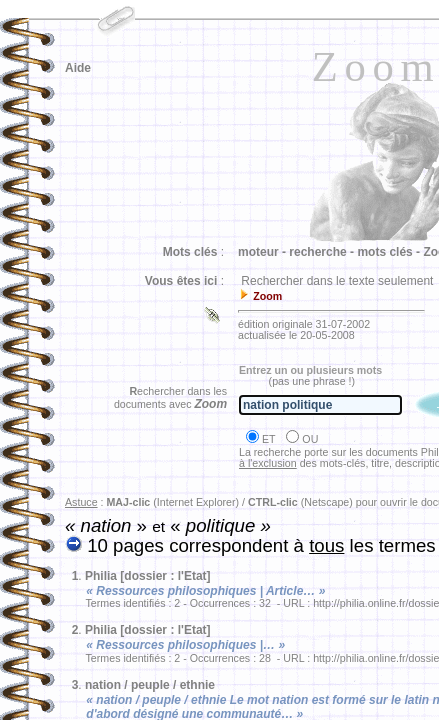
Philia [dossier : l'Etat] (148, 576)
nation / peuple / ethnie (150, 685)
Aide (78, 68)
